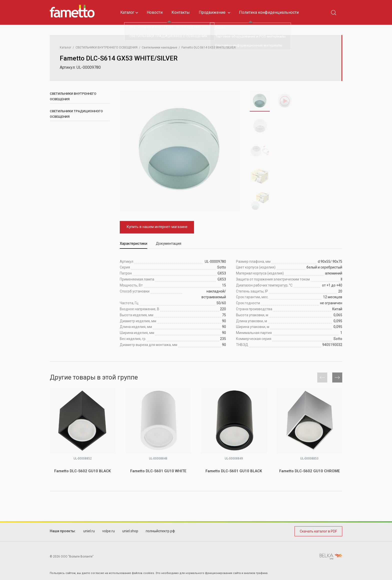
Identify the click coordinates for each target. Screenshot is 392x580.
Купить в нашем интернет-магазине (155, 227)
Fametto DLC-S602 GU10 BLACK (82, 471)
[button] (228, 145)
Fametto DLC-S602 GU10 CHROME (309, 471)
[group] (180, 151)
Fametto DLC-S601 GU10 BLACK (234, 471)
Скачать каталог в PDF (318, 531)
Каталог (130, 12)
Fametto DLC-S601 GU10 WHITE (158, 471)
